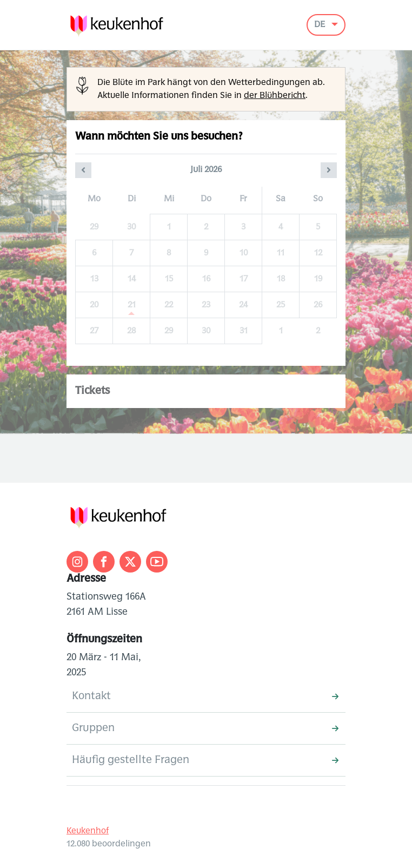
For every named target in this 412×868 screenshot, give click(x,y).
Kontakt (205, 696)
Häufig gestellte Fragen (205, 760)
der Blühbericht (275, 96)
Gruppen (205, 728)
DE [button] (321, 25)
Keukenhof (88, 831)
